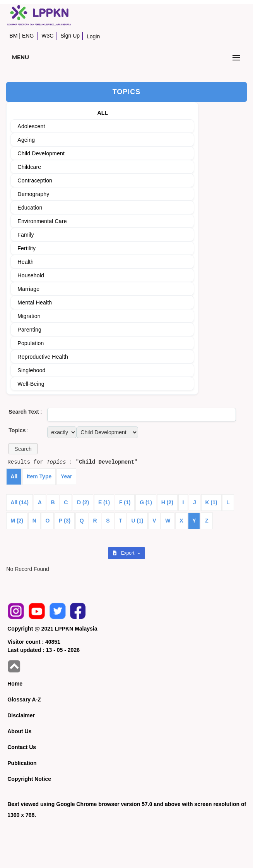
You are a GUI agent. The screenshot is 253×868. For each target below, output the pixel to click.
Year (67, 476)
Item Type (39, 476)
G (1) (146, 502)
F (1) (125, 502)
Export (124, 553)
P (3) (65, 521)
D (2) (83, 502)
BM (13, 36)
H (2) (167, 502)
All (14, 476)
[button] (23, 449)
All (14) (20, 502)
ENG (28, 36)
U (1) (137, 521)
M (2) (17, 521)
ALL (103, 113)
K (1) (211, 502)
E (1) (104, 502)
